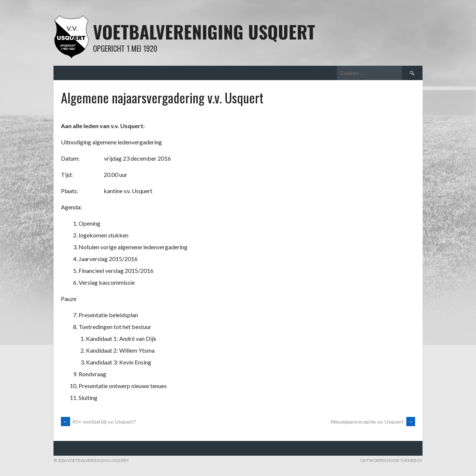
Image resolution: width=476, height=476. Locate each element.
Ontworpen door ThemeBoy (391, 460)
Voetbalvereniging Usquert (204, 32)
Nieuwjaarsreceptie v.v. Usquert (373, 422)
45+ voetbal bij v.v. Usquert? (99, 422)
